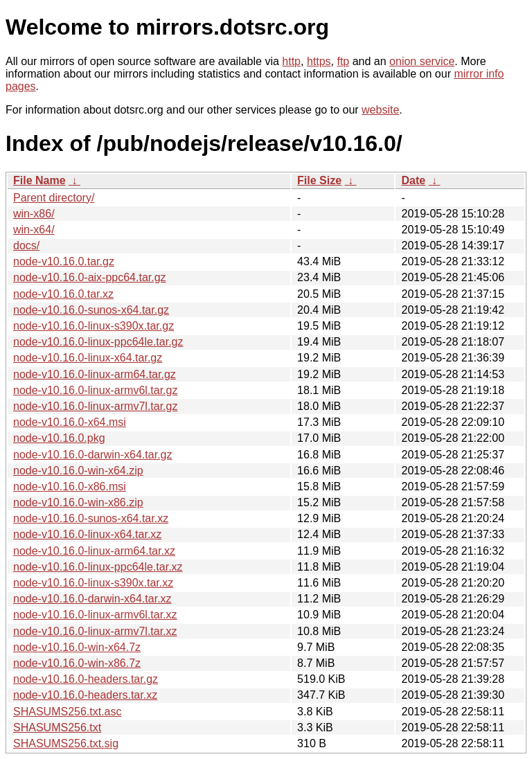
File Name (39, 180)
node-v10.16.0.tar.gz (64, 261)
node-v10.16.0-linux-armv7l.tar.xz (95, 631)
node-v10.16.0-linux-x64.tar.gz (88, 358)
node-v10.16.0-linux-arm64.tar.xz (94, 551)
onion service (422, 61)
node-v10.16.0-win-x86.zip (78, 502)
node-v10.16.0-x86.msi (70, 486)
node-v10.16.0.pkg (59, 438)
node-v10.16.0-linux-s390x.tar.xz (93, 583)
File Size (319, 180)
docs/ (26, 245)
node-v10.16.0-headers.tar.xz (85, 695)
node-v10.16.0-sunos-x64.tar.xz (91, 518)
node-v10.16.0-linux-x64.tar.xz (87, 534)
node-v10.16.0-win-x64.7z (77, 647)
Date (413, 180)
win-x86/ (34, 214)
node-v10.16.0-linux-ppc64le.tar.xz (98, 567)
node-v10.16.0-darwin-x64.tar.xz (92, 599)
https (319, 61)
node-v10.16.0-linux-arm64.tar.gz (95, 374)
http (291, 61)
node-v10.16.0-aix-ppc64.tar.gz (90, 277)
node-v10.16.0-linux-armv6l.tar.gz (95, 390)
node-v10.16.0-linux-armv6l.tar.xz (95, 615)
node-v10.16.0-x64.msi (70, 422)
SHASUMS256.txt (57, 727)
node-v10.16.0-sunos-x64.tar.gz (91, 310)
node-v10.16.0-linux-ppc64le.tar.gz (98, 342)
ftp (343, 61)
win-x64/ (34, 230)
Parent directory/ (54, 198)
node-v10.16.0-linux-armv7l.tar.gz (95, 406)
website (380, 110)
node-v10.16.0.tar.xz (63, 294)
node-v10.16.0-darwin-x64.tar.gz (92, 455)
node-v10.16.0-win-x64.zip (78, 471)
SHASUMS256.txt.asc (68, 712)
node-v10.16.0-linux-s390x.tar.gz (94, 326)
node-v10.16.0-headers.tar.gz (86, 679)
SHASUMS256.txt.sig (66, 743)
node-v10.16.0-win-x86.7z (77, 663)
